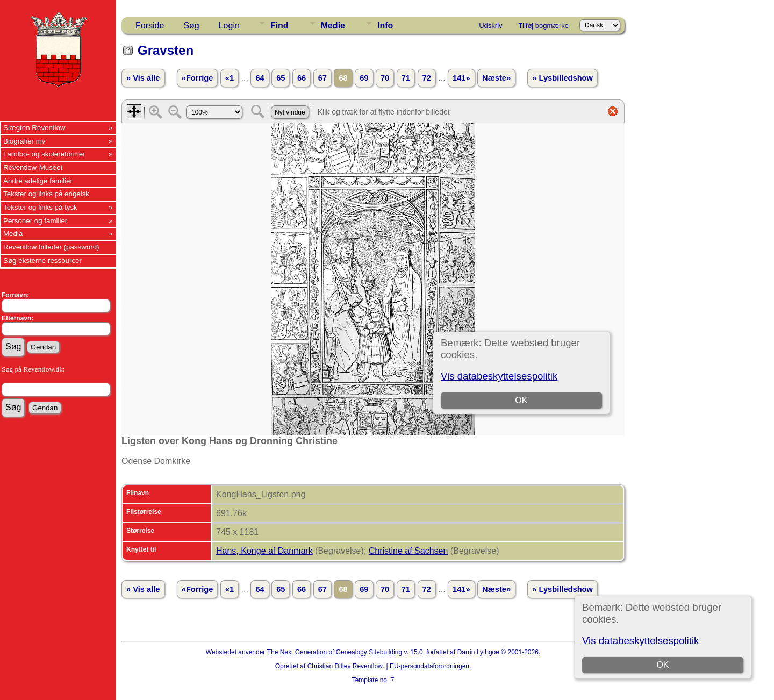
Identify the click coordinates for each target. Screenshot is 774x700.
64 (260, 78)
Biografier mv (24, 141)
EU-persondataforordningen (429, 666)
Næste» (496, 78)
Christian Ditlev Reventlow (345, 666)
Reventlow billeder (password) (51, 247)
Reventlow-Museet (33, 167)
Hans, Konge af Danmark (264, 551)
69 (364, 78)
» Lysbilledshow (562, 78)
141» (461, 78)
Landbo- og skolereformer (44, 154)
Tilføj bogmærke (544, 26)
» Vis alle (143, 78)
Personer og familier (35, 221)
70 (385, 78)
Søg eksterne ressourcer (42, 260)
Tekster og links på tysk (40, 207)
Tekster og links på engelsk (46, 194)
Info (385, 26)
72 (427, 78)
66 (302, 78)
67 (322, 78)
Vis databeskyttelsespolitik (640, 641)
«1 (230, 78)
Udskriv (490, 26)
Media (13, 234)
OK (662, 665)
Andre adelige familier (38, 181)
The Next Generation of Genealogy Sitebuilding (335, 652)
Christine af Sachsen (408, 551)
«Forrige (198, 78)
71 (406, 78)
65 (281, 78)
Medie (333, 26)
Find (279, 26)
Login (229, 26)
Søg (191, 26)
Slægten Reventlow (34, 128)
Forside (150, 26)
